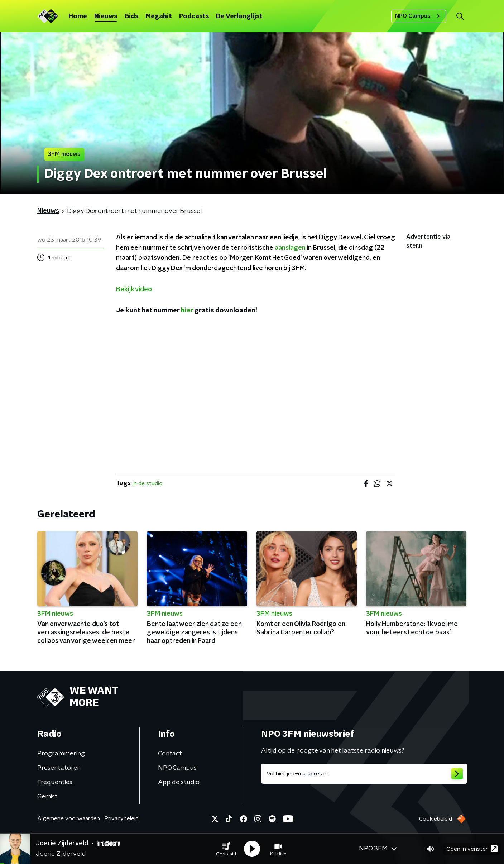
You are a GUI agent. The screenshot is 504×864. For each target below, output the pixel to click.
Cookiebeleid (436, 819)
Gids (131, 16)
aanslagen (290, 248)
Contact (170, 754)
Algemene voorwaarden (69, 818)
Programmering (61, 754)
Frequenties (55, 782)
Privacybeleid (121, 818)
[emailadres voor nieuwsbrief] (364, 774)
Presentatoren (59, 768)
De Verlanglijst (239, 16)
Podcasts (194, 16)
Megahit (159, 16)
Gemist (47, 797)
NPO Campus (419, 16)
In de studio (147, 483)
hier (187, 311)
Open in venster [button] (472, 849)
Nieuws (106, 16)
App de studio (179, 782)
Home (78, 16)
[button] (226, 849)
